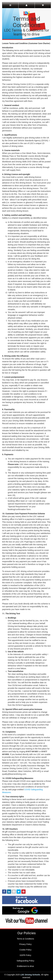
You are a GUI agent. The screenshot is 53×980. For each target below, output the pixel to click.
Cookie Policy (26, 950)
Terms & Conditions (25, 939)
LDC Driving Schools (30, 975)
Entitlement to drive (25, 966)
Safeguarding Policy (26, 961)
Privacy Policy (25, 944)
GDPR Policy (25, 955)
